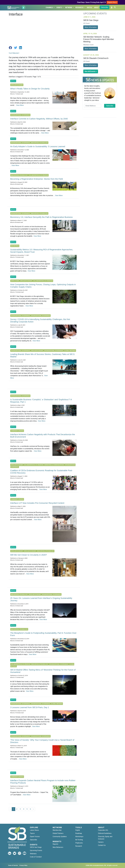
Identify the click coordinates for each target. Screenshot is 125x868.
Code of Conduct (36, 857)
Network (69, 8)
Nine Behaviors (58, 847)
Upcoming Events (36, 850)
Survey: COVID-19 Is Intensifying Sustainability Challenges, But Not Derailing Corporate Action (40, 321)
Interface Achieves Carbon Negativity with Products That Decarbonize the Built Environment (43, 436)
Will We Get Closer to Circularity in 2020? (29, 555)
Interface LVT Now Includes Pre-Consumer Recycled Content (37, 503)
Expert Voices (35, 837)
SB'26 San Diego (36, 847)
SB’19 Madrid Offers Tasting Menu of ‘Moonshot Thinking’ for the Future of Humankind (43, 671)
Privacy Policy (23, 865)
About (96, 8)
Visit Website (14, 53)
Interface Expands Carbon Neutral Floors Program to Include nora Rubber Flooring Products (43, 782)
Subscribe (105, 7)
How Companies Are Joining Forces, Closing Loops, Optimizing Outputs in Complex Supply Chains (43, 286)
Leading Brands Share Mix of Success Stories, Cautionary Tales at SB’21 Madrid (42, 355)
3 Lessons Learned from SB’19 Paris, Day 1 (30, 707)
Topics (32, 833)
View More (20, 105)
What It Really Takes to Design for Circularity (30, 89)
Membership (57, 830)
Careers (101, 842)
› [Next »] (34, 809)
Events (59, 8)
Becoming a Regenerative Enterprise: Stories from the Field (37, 179)
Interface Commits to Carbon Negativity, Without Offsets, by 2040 (39, 119)
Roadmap (79, 833)
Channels (50, 8)
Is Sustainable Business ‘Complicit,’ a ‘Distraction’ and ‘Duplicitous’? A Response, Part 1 (41, 401)
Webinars (33, 854)
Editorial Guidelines (105, 833)
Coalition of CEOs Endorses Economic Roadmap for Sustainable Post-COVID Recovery (41, 472)
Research (79, 846)
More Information (91, 27)
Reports (55, 844)
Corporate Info (103, 830)
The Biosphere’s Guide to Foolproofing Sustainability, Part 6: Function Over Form (43, 634)
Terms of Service (13, 865)
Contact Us (102, 845)
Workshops (79, 837)
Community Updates (60, 837)
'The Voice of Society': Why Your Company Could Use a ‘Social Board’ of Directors (42, 741)
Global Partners (58, 833)
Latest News (34, 830)
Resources (80, 8)
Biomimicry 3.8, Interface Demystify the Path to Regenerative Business (41, 217)
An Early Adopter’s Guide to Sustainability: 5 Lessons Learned (38, 146)
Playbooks (79, 843)
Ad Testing (79, 840)
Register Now (112, 2)
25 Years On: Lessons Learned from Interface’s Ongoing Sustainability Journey (41, 599)
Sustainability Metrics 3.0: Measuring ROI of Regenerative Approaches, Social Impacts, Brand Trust (42, 251)
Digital (90, 8)
